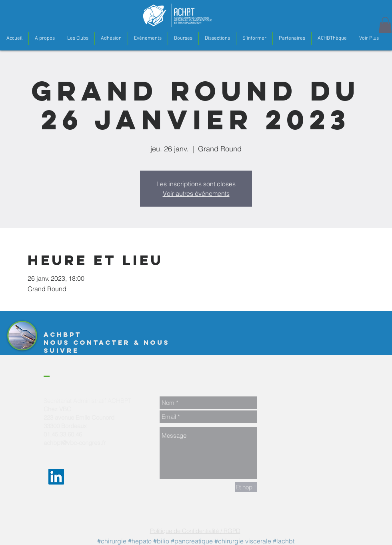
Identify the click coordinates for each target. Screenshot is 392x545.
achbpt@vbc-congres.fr (75, 443)
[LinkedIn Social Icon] (56, 477)
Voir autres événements (196, 193)
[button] (45, 38)
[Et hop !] (246, 487)
